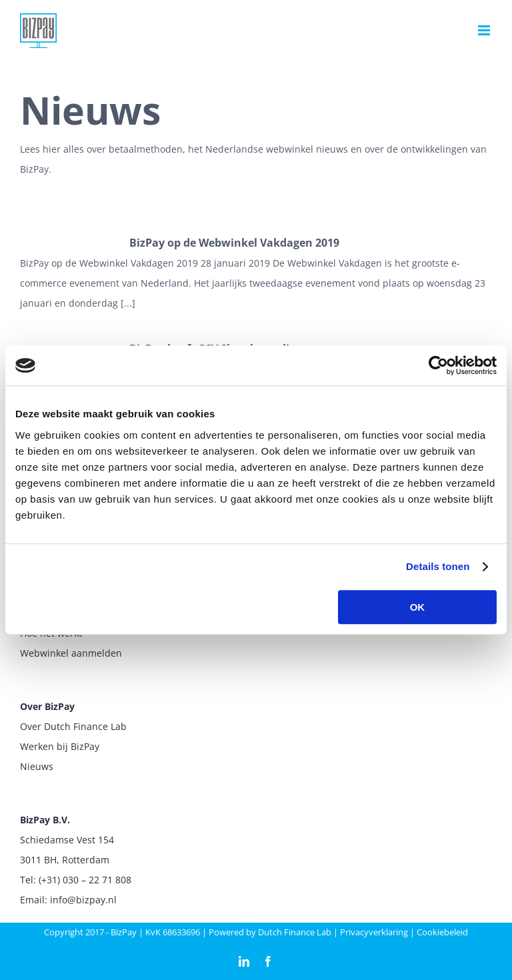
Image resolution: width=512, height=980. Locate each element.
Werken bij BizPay (60, 746)
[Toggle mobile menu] (485, 30)
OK (418, 607)
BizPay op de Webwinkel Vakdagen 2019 (234, 243)
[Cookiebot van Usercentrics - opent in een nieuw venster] (438, 365)
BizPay (124, 932)
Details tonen (438, 566)
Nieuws (37, 766)
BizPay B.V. (45, 820)
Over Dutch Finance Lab (73, 726)
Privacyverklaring (374, 932)
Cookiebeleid (442, 932)
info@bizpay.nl (83, 900)
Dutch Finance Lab (295, 932)
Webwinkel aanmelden (71, 653)
